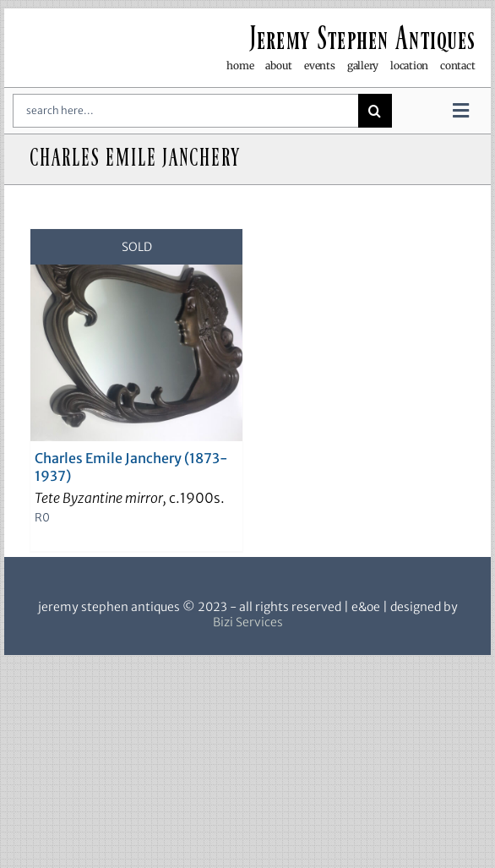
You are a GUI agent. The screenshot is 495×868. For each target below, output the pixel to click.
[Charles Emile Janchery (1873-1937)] (136, 335)
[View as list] (261, 202)
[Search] (375, 111)
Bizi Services (248, 622)
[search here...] (185, 111)
